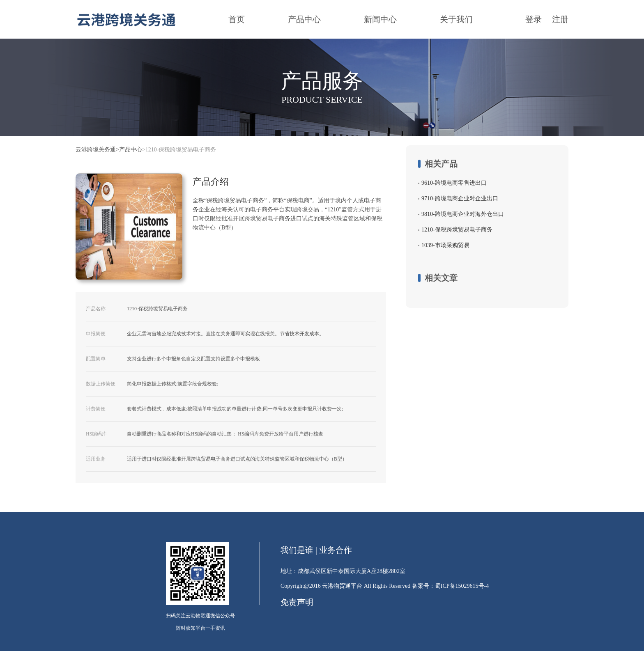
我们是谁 (297, 550)
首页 (237, 19)
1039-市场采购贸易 (445, 245)
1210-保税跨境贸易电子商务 (457, 230)
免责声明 (297, 602)
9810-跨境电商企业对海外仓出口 (463, 214)
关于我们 (456, 19)
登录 (534, 19)
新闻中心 (380, 19)
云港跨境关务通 (96, 150)
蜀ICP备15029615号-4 (462, 586)
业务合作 (336, 550)
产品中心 (304, 19)
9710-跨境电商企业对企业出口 (460, 198)
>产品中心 (129, 150)
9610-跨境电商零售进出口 (454, 183)
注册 (560, 19)
